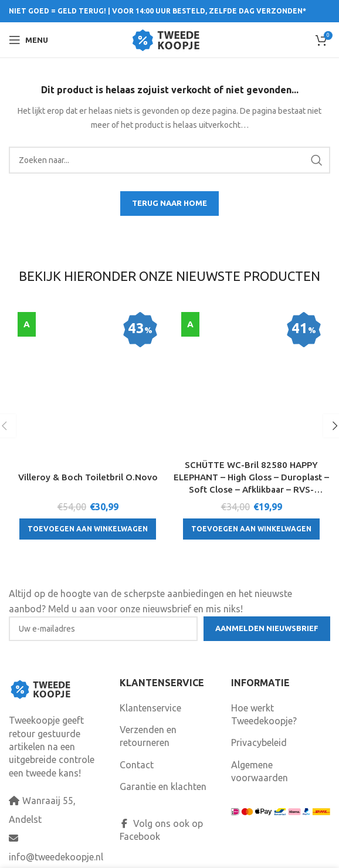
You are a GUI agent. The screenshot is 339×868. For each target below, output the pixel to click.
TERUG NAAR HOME (169, 203)
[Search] (169, 160)
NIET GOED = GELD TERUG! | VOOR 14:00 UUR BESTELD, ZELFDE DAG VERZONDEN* (157, 11)
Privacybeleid (259, 721)
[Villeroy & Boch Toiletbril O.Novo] (88, 325)
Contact (137, 743)
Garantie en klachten (163, 765)
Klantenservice (150, 686)
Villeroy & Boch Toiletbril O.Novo (88, 363)
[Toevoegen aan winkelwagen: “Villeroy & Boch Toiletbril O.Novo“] (88, 415)
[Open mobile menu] (28, 40)
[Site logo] (170, 39)
